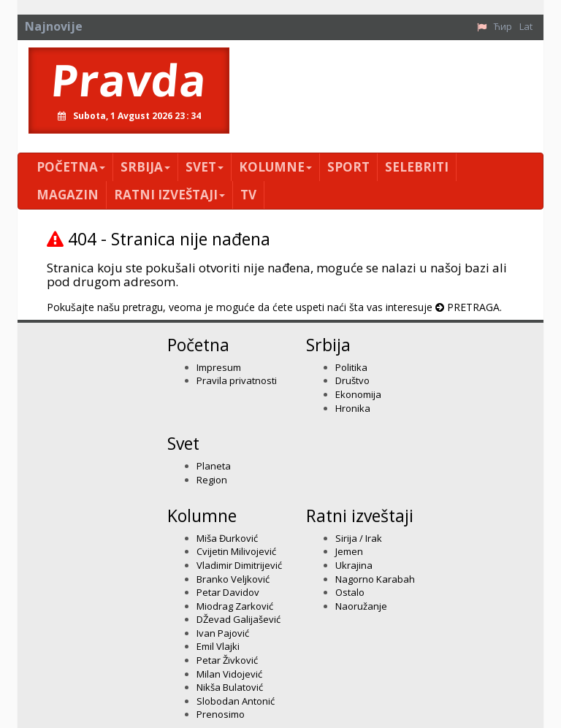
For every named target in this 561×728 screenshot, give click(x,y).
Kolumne (275, 167)
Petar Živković (227, 660)
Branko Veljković (233, 579)
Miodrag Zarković (235, 606)
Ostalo (350, 592)
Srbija (145, 167)
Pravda (129, 80)
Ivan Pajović (223, 633)
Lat (526, 26)
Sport (348, 167)
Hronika (353, 408)
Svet (205, 167)
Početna (71, 167)
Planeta (214, 466)
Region (212, 480)
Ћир (503, 26)
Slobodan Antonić (236, 701)
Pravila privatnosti (237, 380)
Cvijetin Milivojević (236, 551)
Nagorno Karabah (375, 579)
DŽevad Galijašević (238, 619)
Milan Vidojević (229, 674)
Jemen (349, 551)
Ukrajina (354, 565)
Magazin (68, 195)
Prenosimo (221, 714)
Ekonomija (358, 394)
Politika (351, 367)
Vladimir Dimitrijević (239, 565)
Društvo (352, 380)
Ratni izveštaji (169, 195)
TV (248, 195)
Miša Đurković (227, 538)
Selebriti (417, 167)
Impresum (219, 367)
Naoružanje (361, 606)
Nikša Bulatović (230, 687)
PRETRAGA (473, 307)
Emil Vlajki (218, 646)
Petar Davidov (228, 592)
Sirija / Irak (359, 538)
